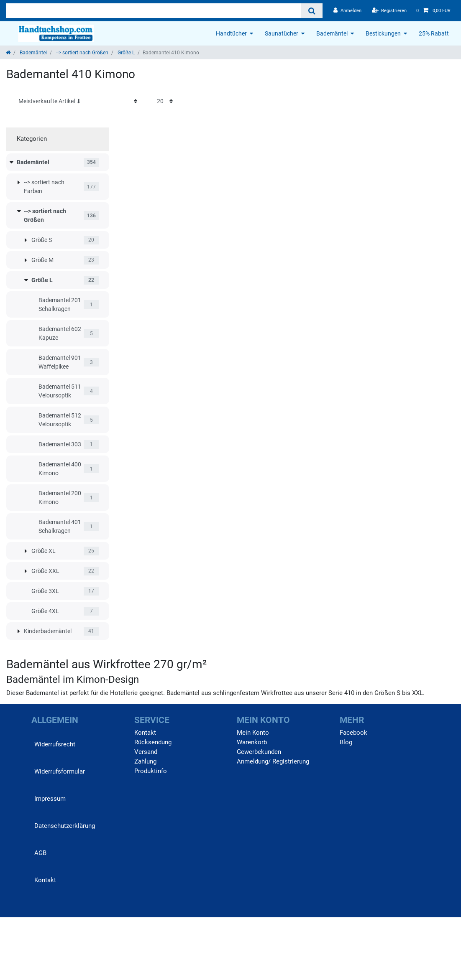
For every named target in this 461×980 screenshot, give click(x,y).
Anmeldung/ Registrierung (273, 761)
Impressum (50, 799)
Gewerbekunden (259, 752)
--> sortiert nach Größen (82, 53)
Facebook (353, 733)
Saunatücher (282, 33)
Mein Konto (253, 733)
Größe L (125, 53)
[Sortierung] (78, 101)
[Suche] (311, 11)
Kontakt (45, 880)
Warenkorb (252, 742)
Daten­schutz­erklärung (65, 826)
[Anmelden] (347, 11)
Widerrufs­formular (60, 771)
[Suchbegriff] (154, 11)
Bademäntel (332, 33)
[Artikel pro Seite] (165, 101)
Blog (346, 742)
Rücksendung (153, 742)
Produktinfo (151, 771)
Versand (146, 752)
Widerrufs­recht (55, 744)
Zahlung (145, 761)
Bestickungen (383, 33)
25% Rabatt (434, 33)
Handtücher (231, 33)
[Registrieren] (389, 11)
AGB (40, 853)
